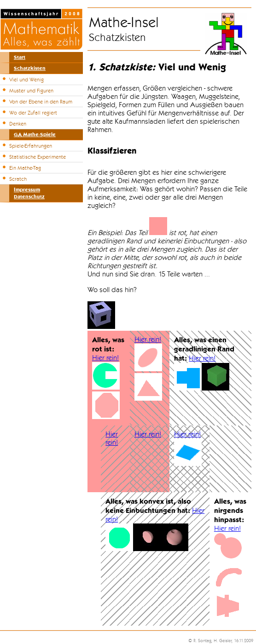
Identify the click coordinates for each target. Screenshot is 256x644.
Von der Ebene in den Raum (41, 102)
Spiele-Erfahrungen (31, 146)
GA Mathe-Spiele (35, 135)
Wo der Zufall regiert (33, 113)
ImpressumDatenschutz (29, 193)
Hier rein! (105, 358)
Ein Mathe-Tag (25, 168)
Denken (18, 124)
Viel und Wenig (26, 80)
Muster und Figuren (31, 91)
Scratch (18, 179)
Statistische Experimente (38, 157)
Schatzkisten (30, 68)
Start (20, 57)
